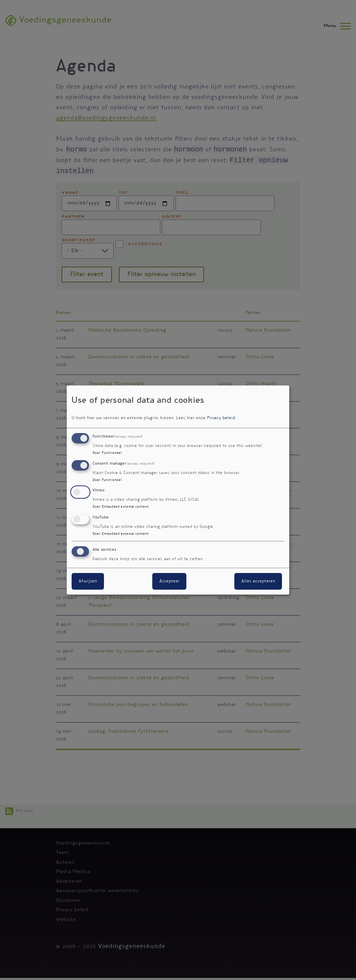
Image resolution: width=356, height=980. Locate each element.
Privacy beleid (221, 418)
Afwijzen (88, 581)
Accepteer (169, 581)
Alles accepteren (258, 581)
